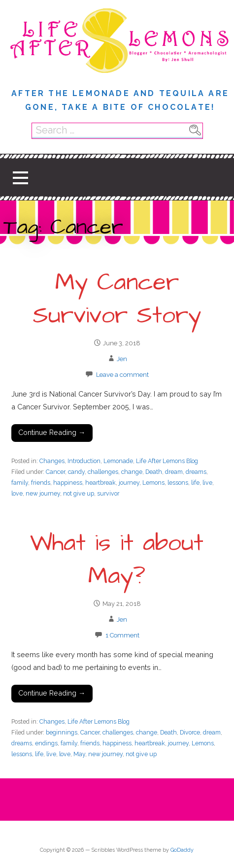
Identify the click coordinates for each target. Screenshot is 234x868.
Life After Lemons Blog (167, 461)
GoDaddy (182, 850)
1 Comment (122, 635)
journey (129, 483)
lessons (178, 483)
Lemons (153, 483)
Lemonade (118, 461)
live (207, 483)
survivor (108, 493)
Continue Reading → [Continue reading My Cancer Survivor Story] (52, 432)
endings (46, 743)
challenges (103, 472)
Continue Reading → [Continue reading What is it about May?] (52, 693)
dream (174, 472)
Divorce (190, 732)
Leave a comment (122, 375)
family (20, 483)
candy (76, 472)
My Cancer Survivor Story (117, 299)
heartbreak (100, 483)
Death (154, 472)
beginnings (62, 732)
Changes (52, 461)
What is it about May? (117, 560)
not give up (79, 493)
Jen (122, 359)
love (17, 493)
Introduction (84, 461)
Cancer (55, 472)
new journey (43, 493)
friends (41, 483)
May (79, 754)
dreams (196, 472)
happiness (68, 483)
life (195, 483)
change (132, 472)
